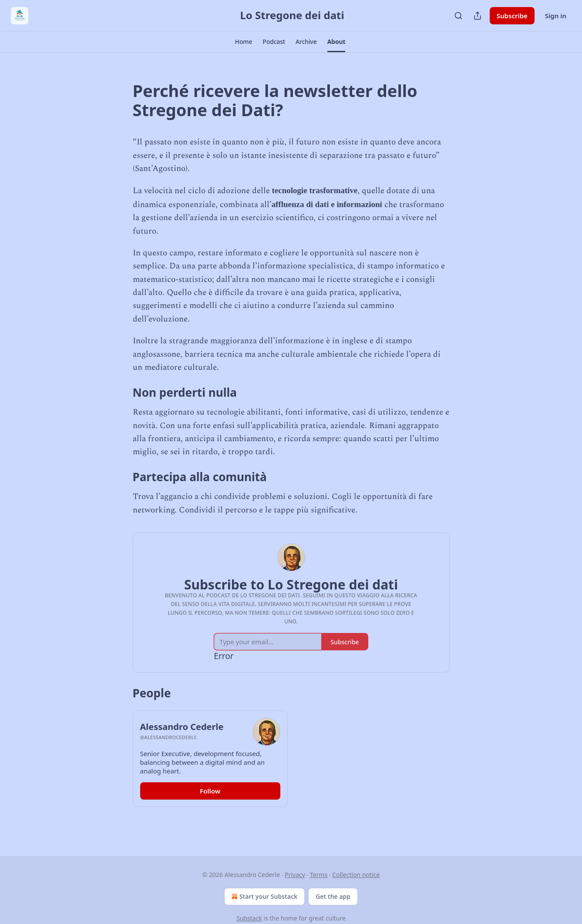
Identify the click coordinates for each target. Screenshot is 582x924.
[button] (244, 42)
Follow (210, 791)
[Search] (458, 16)
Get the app (333, 896)
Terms (319, 875)
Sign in (556, 16)
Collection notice (356, 875)
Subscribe (512, 16)
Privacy (295, 875)
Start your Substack (264, 897)
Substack (249, 918)
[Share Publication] (478, 16)
